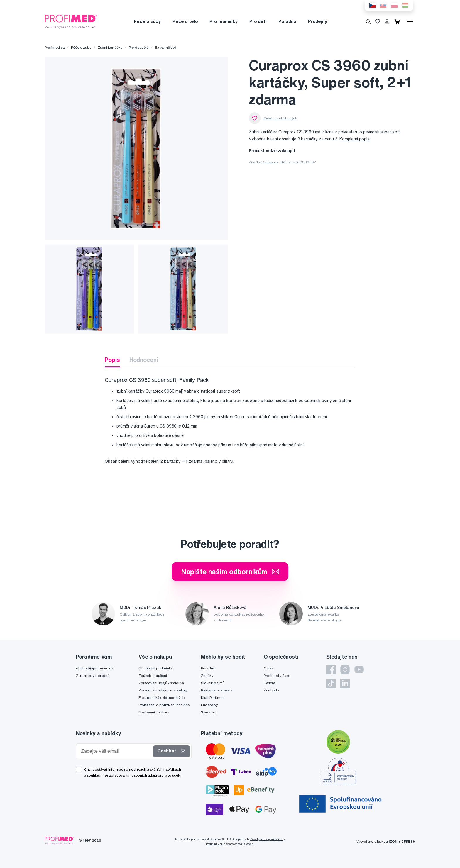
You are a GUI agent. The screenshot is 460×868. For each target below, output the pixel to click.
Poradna (287, 21)
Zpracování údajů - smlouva (161, 683)
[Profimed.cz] (71, 21)
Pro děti (258, 21)
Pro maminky (223, 21)
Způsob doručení (153, 675)
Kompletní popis (355, 139)
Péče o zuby (147, 21)
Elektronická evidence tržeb (162, 697)
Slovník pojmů (213, 683)
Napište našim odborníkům (230, 572)
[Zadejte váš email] (116, 751)
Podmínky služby (217, 844)
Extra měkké (165, 47)
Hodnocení (144, 360)
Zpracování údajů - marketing (163, 690)
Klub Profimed (213, 697)
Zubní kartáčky (110, 47)
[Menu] (410, 21)
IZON (393, 841)
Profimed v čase (277, 675)
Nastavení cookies (154, 712)
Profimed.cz (55, 47)
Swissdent (209, 712)
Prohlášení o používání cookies (164, 705)
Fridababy (209, 705)
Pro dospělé (139, 47)
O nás (268, 668)
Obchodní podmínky (156, 668)
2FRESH (408, 841)
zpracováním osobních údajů (133, 775)
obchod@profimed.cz (95, 668)
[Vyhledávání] (368, 21)
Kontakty (271, 690)
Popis (112, 360)
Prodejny (318, 21)
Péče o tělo (185, 21)
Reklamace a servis (217, 690)
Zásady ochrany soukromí (267, 839)
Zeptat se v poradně (93, 675)
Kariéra (269, 683)
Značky (207, 675)
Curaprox (271, 162)
